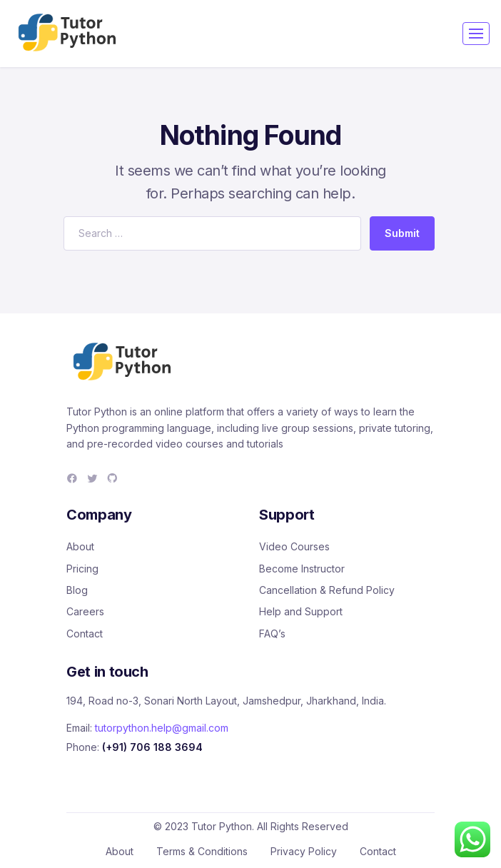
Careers (85, 611)
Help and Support (301, 611)
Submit (402, 233)
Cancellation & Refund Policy (327, 590)
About (80, 546)
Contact (85, 634)
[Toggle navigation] (476, 34)
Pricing (82, 569)
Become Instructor (302, 569)
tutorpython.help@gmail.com (162, 728)
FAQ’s (272, 634)
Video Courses (294, 546)
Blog (77, 590)
